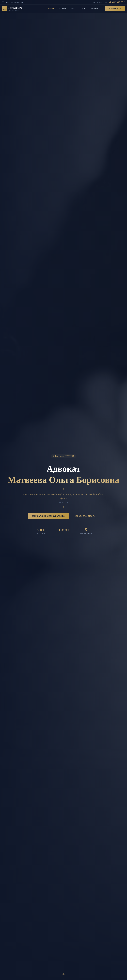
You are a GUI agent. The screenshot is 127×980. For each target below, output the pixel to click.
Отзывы (83, 9)
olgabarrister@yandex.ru (14, 2)
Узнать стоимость (85, 516)
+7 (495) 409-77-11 (117, 2)
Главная (50, 9)
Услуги (62, 9)
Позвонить (115, 9)
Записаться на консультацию (48, 516)
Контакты (96, 9)
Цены (72, 9)
